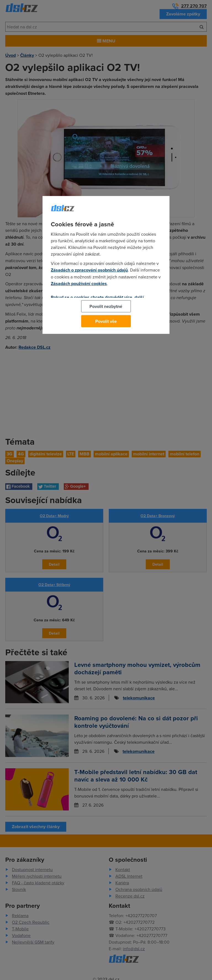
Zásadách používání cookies (79, 284)
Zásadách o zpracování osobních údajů (89, 270)
